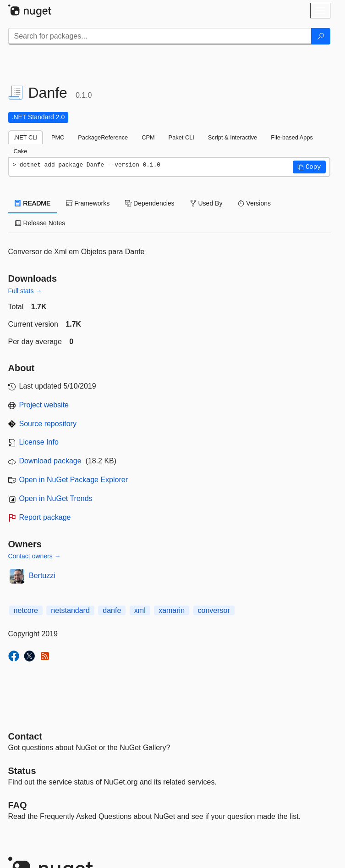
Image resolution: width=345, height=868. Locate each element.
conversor (214, 610)
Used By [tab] (206, 203)
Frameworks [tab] (88, 203)
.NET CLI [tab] (26, 137)
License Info (39, 442)
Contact (25, 736)
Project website (44, 405)
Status (22, 771)
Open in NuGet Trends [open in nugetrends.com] (56, 498)
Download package (50, 461)
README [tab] (33, 203)
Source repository (48, 424)
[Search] (321, 36)
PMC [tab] (58, 137)
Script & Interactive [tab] (233, 137)
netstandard (70, 610)
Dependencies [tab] (150, 203)
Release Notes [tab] (40, 223)
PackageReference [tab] (103, 137)
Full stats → (25, 291)
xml (140, 610)
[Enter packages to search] (160, 36)
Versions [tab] (254, 203)
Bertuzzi (42, 576)
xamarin (172, 610)
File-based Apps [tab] (292, 137)
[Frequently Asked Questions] (18, 805)
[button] (309, 167)
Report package (45, 517)
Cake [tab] (21, 151)
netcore (26, 610)
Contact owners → (35, 556)
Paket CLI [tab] (181, 137)
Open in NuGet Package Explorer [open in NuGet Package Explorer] (74, 480)
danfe (112, 610)
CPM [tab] (148, 137)
